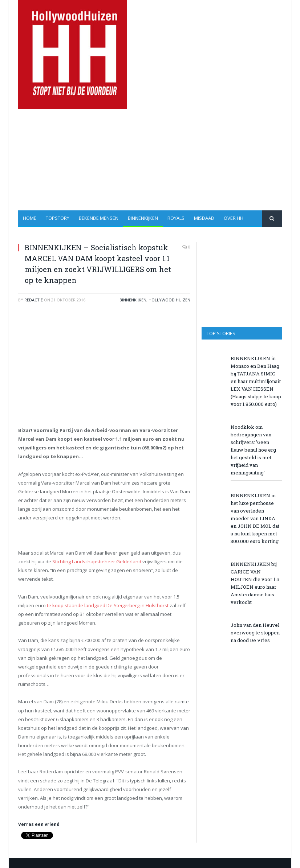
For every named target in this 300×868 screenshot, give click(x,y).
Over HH (234, 218)
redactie (34, 300)
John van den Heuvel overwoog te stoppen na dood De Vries (255, 633)
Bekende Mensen (99, 218)
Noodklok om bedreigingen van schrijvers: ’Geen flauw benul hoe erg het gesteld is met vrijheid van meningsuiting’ (253, 450)
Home (30, 218)
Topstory (58, 218)
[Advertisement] (195, 160)
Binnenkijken (143, 218)
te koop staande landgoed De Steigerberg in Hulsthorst (107, 605)
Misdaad (204, 218)
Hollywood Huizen (169, 300)
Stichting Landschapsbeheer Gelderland (97, 561)
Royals (176, 218)
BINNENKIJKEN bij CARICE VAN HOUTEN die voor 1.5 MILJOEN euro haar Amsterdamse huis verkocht (255, 583)
